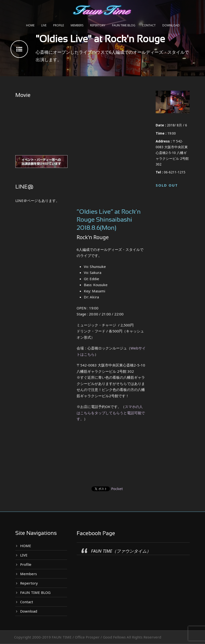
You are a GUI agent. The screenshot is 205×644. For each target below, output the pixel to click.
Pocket (117, 489)
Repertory (98, 25)
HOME (30, 25)
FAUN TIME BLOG (124, 25)
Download (171, 25)
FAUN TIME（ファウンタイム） (121, 551)
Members (77, 25)
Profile (59, 25)
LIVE (44, 25)
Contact (149, 25)
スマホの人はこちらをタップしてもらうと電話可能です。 (111, 413)
